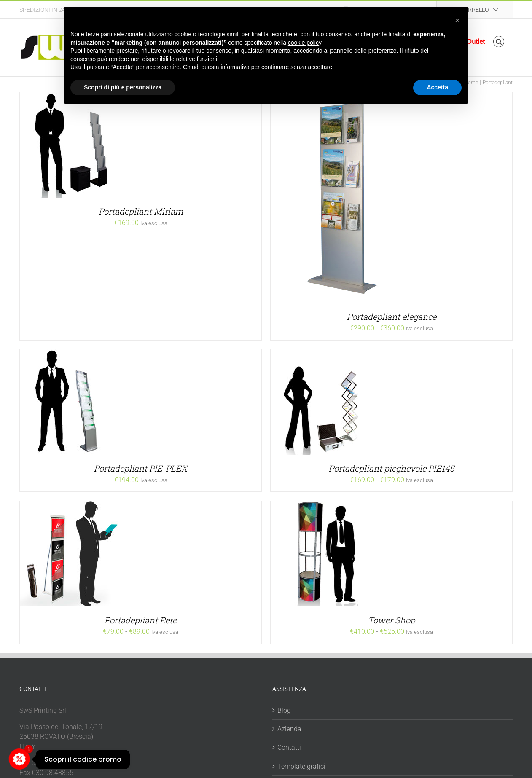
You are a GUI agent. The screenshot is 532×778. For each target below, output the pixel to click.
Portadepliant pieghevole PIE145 (391, 468)
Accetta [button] (437, 87)
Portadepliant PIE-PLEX (141, 468)
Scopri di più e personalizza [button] (123, 87)
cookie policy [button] (305, 43)
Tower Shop (392, 620)
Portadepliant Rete (141, 620)
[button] (499, 42)
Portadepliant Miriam (141, 211)
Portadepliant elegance (392, 317)
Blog (284, 710)
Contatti (289, 747)
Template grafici (301, 766)
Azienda (289, 729)
